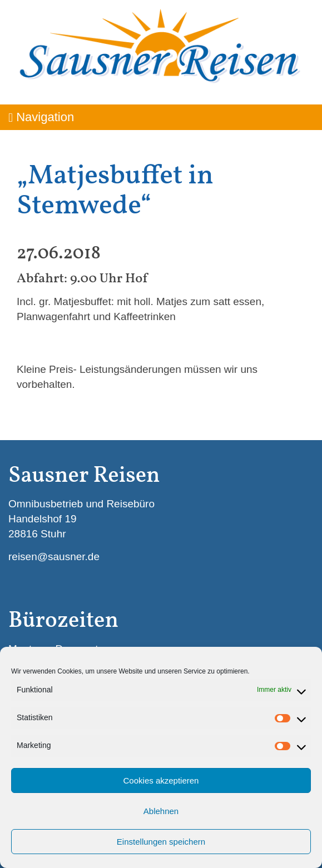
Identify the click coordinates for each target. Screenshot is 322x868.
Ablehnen (161, 811)
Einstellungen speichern (161, 842)
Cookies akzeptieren (161, 780)
